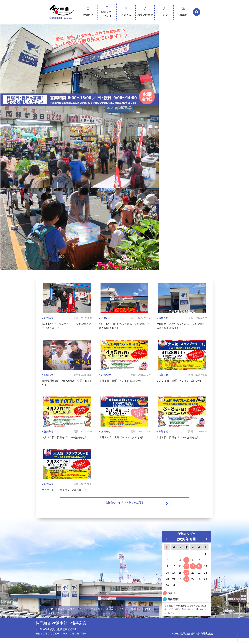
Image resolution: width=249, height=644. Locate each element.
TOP (50, 615)
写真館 (183, 12)
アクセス (126, 12)
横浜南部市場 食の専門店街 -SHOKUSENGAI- (62, 13)
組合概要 (53, 619)
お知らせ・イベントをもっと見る (124, 508)
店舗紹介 (88, 12)
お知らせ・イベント (107, 12)
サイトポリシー (69, 619)
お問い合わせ (145, 12)
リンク (164, 12)
